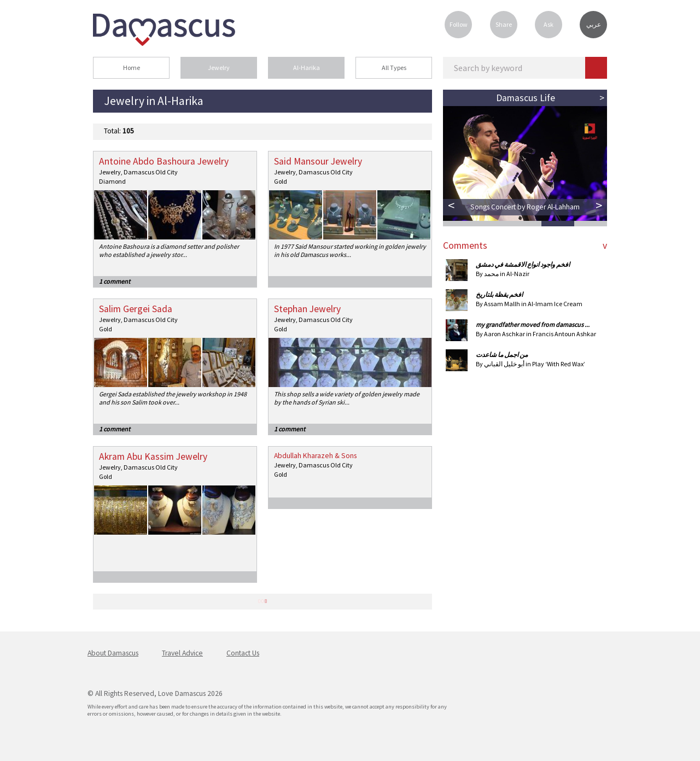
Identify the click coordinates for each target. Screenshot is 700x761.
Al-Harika (307, 68)
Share (504, 24)
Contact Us (243, 653)
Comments (465, 245)
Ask (549, 24)
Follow (459, 24)
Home (132, 68)
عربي (594, 25)
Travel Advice (182, 653)
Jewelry (219, 68)
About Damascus (113, 653)
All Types (394, 68)
